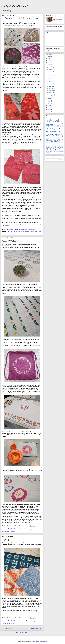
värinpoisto (13, 531)
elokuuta (51, 83)
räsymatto (60, 145)
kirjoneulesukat (51, 131)
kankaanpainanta (35, 528)
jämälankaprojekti (51, 124)
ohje (54, 140)
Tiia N (55, 18)
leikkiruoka (48, 138)
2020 (49, 98)
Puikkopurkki (55, 118)
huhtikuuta (51, 90)
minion (59, 139)
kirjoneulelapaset (50, 130)
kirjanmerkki (59, 127)
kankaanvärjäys (6, 233)
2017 (49, 104)
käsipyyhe (58, 136)
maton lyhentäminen (50, 139)
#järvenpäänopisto (12, 231)
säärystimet (54, 146)
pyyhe (60, 144)
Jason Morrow (32, 641)
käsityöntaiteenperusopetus (17, 233)
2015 (49, 107)
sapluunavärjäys (6, 531)
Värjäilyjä (6, 540)
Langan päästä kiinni (15, 6)
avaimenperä (51, 120)
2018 (49, 102)
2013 (49, 111)
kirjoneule (49, 128)
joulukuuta (51, 68)
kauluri (54, 127)
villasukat (49, 150)
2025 (49, 59)
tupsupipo (52, 149)
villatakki (59, 150)
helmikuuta (51, 94)
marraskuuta (52, 69)
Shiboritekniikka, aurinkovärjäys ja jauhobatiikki (20, 19)
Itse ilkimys (48, 118)
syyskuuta (51, 81)
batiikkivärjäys (28, 231)
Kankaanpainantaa (9, 241)
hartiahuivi (58, 120)
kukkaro (60, 133)
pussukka (54, 144)
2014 (49, 109)
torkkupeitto (59, 147)
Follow (48, 51)
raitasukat (48, 145)
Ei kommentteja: (23, 229)
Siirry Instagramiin (50, 29)
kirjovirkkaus (49, 133)
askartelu (61, 119)
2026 (49, 57)
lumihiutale (59, 138)
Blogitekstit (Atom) (23, 632)
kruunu (55, 133)
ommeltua (48, 142)
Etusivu (22, 628)
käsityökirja (49, 137)
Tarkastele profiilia (56, 22)
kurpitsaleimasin (14, 530)
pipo (60, 143)
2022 (49, 64)
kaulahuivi (48, 127)
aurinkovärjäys (21, 231)
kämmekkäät (58, 134)
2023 (49, 62)
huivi (59, 122)
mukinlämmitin (49, 140)
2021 (49, 66)
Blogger (45, 641)
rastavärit (54, 145)
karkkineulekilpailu (50, 126)
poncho (48, 144)
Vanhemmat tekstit (37, 628)
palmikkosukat (57, 142)
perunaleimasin (36, 530)
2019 (49, 100)
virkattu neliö (49, 151)
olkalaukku (59, 140)
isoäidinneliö (49, 123)
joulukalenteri (57, 123)
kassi (58, 126)
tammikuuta (51, 96)
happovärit (27, 620)
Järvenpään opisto (37, 231)
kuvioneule (49, 134)
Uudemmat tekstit (7, 628)
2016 (49, 106)
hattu (47, 122)
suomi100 (48, 146)
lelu (53, 138)
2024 (49, 61)
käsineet (48, 136)
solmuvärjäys (5, 624)
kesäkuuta (51, 87)
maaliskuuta (51, 92)
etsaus (19, 528)
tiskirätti (54, 147)
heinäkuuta (51, 85)
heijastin (53, 122)
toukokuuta (51, 88)
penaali (55, 143)
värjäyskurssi (12, 624)
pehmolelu (48, 143)
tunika (47, 149)
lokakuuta (51, 71)
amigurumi (54, 119)
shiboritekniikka (28, 233)
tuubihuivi (59, 149)
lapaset (57, 137)
